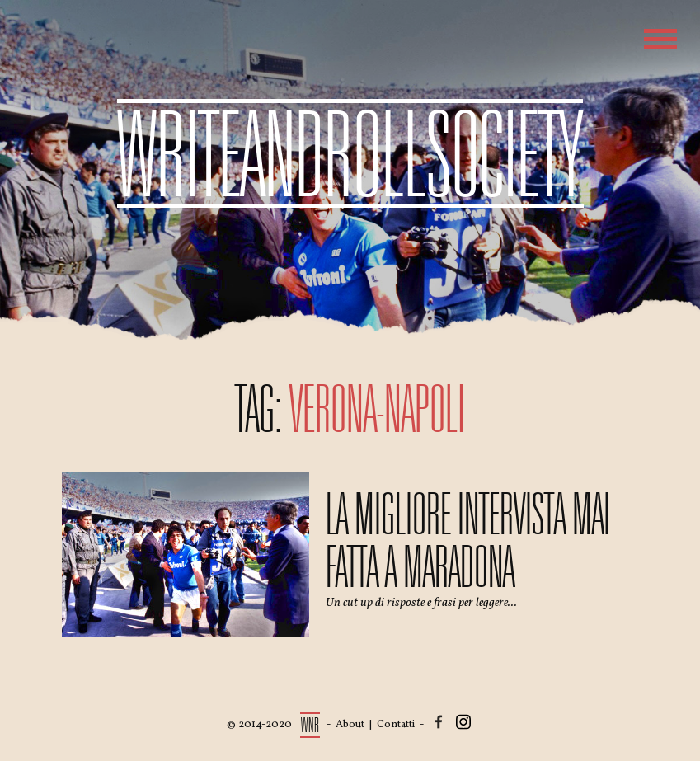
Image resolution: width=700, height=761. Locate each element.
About (350, 725)
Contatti (396, 725)
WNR (310, 725)
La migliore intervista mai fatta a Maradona (468, 541)
